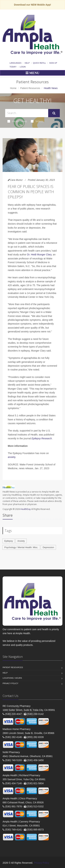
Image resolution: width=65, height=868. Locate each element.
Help (27, 63)
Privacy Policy (10, 683)
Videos (37, 121)
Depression (48, 547)
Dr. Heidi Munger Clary (39, 255)
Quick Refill (39, 63)
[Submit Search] (54, 113)
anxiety (12, 457)
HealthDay (26, 509)
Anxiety (21, 541)
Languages (15, 63)
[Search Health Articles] (27, 113)
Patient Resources (30, 88)
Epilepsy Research (42, 438)
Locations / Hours (12, 678)
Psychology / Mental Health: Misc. (21, 547)
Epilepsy (9, 541)
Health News (17, 121)
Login (23, 67)
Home (13, 88)
